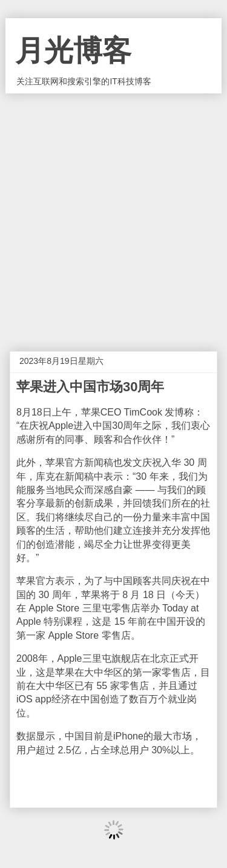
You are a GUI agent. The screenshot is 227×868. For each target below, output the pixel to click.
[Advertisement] (113, 213)
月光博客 (73, 51)
